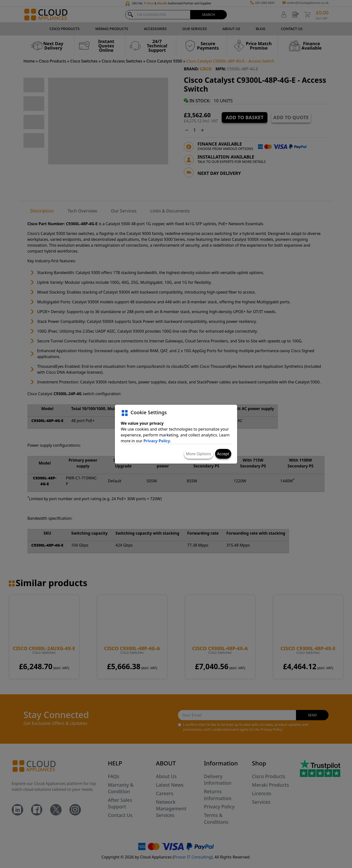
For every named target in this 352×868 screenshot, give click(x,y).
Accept (223, 454)
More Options (199, 454)
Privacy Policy (157, 441)
